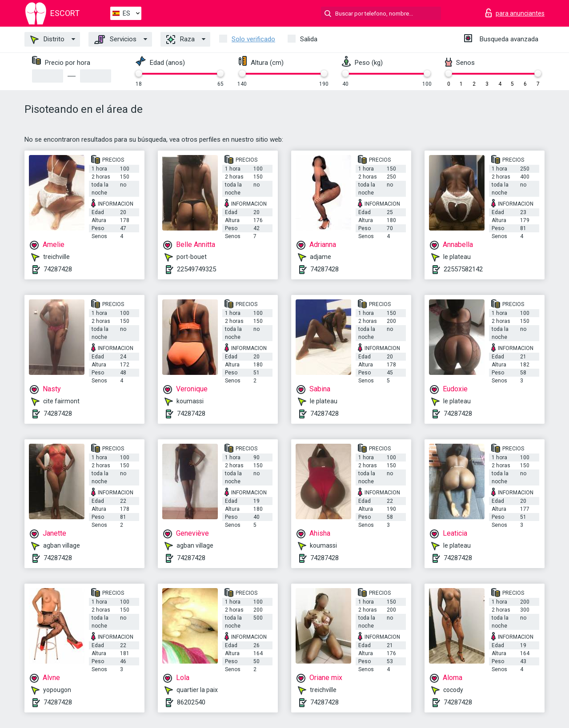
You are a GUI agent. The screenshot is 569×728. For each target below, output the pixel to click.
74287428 (58, 269)
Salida (309, 39)
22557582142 (463, 269)
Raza (180, 40)
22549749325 (196, 269)
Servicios (115, 40)
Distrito (47, 40)
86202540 (191, 702)
